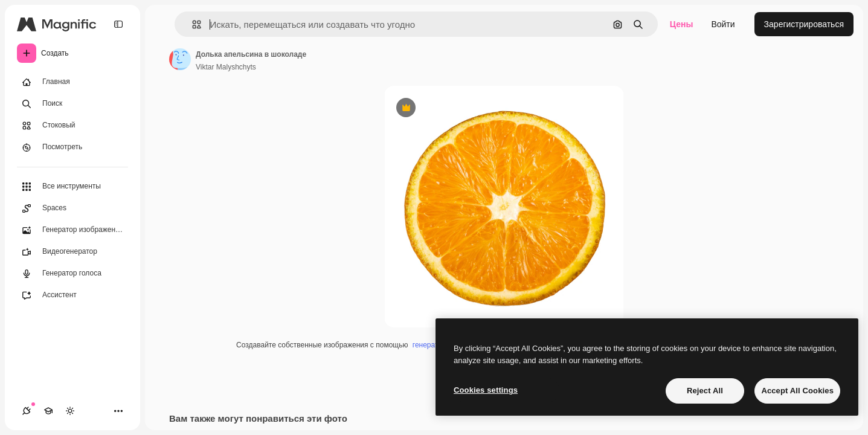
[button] (192, 24)
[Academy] (48, 411)
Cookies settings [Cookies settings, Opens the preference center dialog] (486, 390)
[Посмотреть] (72, 147)
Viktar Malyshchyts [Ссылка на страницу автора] (226, 67)
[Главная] (72, 82)
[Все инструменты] (72, 187)
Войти (723, 24)
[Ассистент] (72, 295)
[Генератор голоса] (72, 274)
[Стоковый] (72, 126)
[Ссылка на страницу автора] (180, 59)
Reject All (705, 391)
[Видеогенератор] (72, 252)
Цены (682, 24)
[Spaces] (72, 208)
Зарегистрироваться (804, 24)
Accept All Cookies (797, 391)
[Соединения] (27, 411)
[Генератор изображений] (72, 230)
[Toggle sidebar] (118, 24)
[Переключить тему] (70, 411)
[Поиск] (72, 104)
